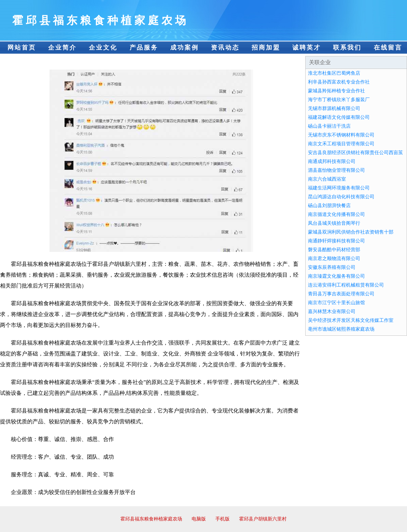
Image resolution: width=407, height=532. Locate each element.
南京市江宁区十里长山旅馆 (336, 303)
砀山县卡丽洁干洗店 (329, 126)
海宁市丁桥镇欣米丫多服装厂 (339, 100)
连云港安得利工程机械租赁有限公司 (346, 285)
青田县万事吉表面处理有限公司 (341, 294)
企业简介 (62, 48)
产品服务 (144, 48)
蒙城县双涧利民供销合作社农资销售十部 (351, 232)
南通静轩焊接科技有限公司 (336, 241)
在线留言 (388, 48)
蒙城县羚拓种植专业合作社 (336, 91)
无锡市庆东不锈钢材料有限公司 (341, 135)
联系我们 (347, 48)
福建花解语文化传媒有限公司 (339, 117)
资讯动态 (225, 48)
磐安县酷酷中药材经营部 (334, 250)
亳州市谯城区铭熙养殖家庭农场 (341, 329)
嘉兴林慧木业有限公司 (332, 311)
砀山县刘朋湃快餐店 (329, 206)
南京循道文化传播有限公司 (336, 214)
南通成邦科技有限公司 (332, 161)
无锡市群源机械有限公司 (334, 108)
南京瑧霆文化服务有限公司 (336, 276)
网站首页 (22, 48)
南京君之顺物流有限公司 (334, 259)
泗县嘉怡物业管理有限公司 (336, 170)
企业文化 (103, 48)
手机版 (222, 519)
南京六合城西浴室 (327, 179)
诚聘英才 (307, 48)
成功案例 (185, 48)
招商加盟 (266, 48)
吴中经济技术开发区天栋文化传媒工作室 (351, 320)
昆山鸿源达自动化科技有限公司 (341, 197)
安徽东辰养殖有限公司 (332, 267)
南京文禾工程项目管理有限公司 (341, 144)
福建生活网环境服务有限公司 (339, 188)
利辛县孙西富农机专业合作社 (339, 82)
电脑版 (199, 519)
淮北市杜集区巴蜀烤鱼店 (334, 73)
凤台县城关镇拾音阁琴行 (334, 223)
